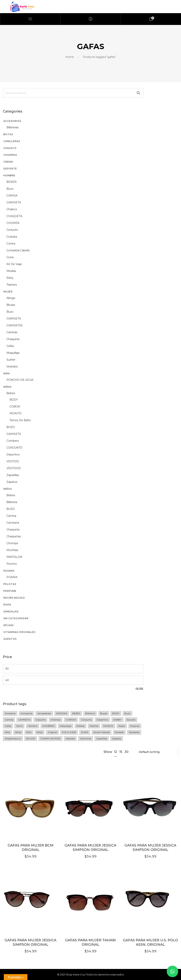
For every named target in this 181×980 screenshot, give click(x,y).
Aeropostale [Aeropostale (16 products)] (44, 713)
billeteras (12, 127)
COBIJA (15, 407)
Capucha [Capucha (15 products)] (40, 720)
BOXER (12, 182)
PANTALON (14, 557)
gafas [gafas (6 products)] (8, 726)
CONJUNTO (14, 448)
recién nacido (14, 598)
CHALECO (10, 148)
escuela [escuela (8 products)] (131, 720)
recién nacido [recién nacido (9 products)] (102, 732)
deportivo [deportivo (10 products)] (102, 720)
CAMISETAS (15, 325)
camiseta (13, 523)
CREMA (8, 162)
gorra (10, 257)
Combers (13, 441)
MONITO (16, 413)
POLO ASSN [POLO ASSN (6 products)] (69, 732)
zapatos (12, 482)
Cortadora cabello (18, 250)
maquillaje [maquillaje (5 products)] (66, 726)
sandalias (11, 611)
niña (7, 373)
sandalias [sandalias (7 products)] (134, 732)
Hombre (9, 175)
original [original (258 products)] (52, 732)
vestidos (12, 367)
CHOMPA (13, 223)
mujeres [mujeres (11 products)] (135, 726)
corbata (12, 237)
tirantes (12, 285)
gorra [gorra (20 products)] (19, 726)
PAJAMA (9, 571)
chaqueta (13, 339)
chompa (12, 543)
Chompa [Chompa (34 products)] (56, 720)
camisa (11, 516)
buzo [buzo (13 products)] (127, 713)
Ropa (7, 605)
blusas (11, 305)
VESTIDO (13, 461)
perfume (10, 591)
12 (116, 752)
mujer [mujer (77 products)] (122, 726)
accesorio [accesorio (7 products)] (10, 713)
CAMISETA (14, 202)
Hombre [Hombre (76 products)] (33, 726)
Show (108, 752)
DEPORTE (10, 169)
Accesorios (12, 121)
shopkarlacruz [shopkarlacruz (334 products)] (13, 738)
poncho (12, 564)
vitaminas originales (19, 632)
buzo (10, 189)
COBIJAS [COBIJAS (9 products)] (71, 720)
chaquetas (14, 536)
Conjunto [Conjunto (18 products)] (86, 720)
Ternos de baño (20, 420)
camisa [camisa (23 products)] (9, 720)
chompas (10, 155)
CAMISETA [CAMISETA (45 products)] (24, 720)
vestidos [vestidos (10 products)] (70, 738)
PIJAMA (12, 577)
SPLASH (9, 625)
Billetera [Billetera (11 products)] (90, 713)
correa (11, 244)
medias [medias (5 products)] (81, 726)
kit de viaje (14, 264)
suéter (11, 360)
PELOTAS (10, 584)
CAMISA (12, 196)
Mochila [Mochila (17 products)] (94, 726)
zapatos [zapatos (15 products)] (117, 738)
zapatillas (13, 475)
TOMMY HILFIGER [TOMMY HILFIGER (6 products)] (50, 738)
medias (11, 271)
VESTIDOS (14, 468)
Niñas (7, 387)
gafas (10, 346)
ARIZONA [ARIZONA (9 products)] (62, 713)
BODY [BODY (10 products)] (116, 713)
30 (126, 752)
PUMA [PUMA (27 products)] (85, 732)
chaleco (12, 209)
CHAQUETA (14, 216)
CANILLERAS (12, 141)
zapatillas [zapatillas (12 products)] (102, 738)
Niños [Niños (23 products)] (40, 732)
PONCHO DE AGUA (20, 380)
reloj (10, 278)
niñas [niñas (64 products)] (18, 732)
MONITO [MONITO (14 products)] (108, 726)
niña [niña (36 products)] (7, 732)
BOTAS (8, 134)
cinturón (12, 230)
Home (70, 57)
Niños (8, 489)
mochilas (12, 550)
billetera (12, 502)
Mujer (8, 292)
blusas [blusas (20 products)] (104, 713)
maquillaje (13, 353)
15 (121, 752)
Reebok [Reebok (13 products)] (119, 732)
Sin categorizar (16, 618)
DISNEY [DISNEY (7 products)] (117, 720)
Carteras (12, 332)
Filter (139, 688)
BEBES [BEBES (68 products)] (76, 713)
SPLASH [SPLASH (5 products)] (31, 738)
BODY (14, 400)
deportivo (13, 454)
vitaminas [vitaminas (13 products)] (86, 738)
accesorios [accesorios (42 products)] (26, 713)
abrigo (11, 298)
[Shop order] (156, 752)
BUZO (11, 427)
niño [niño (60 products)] (29, 732)
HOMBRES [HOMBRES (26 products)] (49, 726)
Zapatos (10, 639)
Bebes (11, 393)
